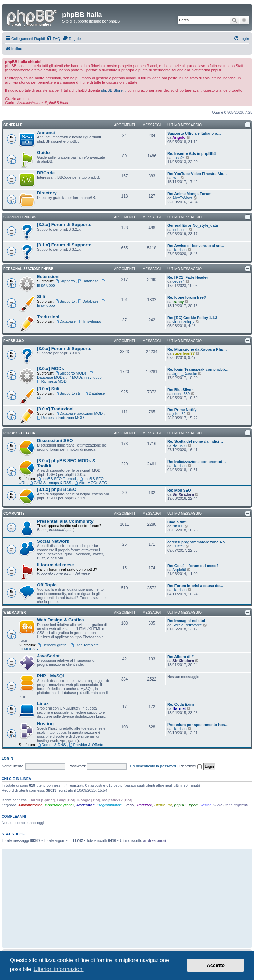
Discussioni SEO (55, 441)
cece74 (178, 281)
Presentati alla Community (65, 521)
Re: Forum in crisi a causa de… (195, 586)
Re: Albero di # (180, 657)
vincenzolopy (183, 322)
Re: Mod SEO (179, 490)
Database (89, 281)
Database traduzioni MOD (80, 413)
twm (176, 178)
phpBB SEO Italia (19, 433)
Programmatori (109, 805)
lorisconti (180, 230)
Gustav (178, 546)
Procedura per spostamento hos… (198, 725)
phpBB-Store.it (113, 90)
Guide (43, 153)
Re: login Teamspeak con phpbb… (198, 369)
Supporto (66, 281)
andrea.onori (155, 840)
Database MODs (66, 375)
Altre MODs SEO (91, 483)
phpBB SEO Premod (57, 479)
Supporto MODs (72, 373)
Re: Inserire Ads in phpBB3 (192, 153)
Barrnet (179, 708)
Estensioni (48, 276)
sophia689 (181, 394)
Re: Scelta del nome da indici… (195, 441)
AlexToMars (182, 198)
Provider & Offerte (86, 745)
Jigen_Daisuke (185, 374)
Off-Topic (47, 585)
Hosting (45, 724)
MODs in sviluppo (85, 377)
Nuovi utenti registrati (230, 805)
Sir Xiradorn (183, 494)
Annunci (46, 133)
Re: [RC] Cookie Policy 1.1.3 (192, 318)
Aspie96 (179, 570)
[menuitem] (53, 39)
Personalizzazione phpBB (28, 269)
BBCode (46, 173)
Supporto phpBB (19, 217)
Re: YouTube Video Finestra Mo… (197, 174)
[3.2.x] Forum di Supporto (64, 225)
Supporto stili (69, 393)
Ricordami (190, 766)
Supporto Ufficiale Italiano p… (194, 133)
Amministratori (30, 805)
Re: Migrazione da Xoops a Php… (197, 349)
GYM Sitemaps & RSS (51, 483)
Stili (41, 297)
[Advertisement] (127, 898)
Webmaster (15, 612)
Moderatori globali (59, 805)
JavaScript (48, 656)
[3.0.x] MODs (51, 369)
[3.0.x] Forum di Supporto (64, 348)
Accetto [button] (216, 965)
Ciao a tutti (177, 522)
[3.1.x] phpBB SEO (57, 489)
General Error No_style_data (193, 225)
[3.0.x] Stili (48, 389)
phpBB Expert (186, 805)
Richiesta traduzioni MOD (60, 418)
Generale (13, 125)
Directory (47, 193)
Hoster (205, 805)
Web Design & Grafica (60, 620)
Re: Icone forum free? (187, 297)
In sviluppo (90, 321)
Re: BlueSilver (180, 390)
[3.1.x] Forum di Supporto (64, 245)
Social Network (53, 541)
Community (14, 514)
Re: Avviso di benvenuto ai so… (196, 246)
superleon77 (184, 353)
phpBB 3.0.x (14, 341)
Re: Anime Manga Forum (189, 194)
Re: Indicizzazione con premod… (197, 462)
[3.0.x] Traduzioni (55, 409)
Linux (43, 704)
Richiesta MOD (52, 381)
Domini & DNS (52, 745)
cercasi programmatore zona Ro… (198, 542)
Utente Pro (163, 805)
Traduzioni (48, 317)
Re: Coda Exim (181, 704)
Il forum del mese (55, 565)
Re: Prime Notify (182, 410)
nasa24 (179, 158)
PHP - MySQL (51, 676)
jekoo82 (179, 414)
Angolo (179, 137)
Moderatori (86, 805)
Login (7, 758)
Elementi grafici (53, 645)
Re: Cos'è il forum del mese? (193, 566)
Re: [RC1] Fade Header (188, 277)
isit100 (178, 526)
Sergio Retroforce (187, 625)
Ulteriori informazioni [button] (59, 969)
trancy (178, 302)
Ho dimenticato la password (153, 766)
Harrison (180, 250)
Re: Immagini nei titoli (187, 621)
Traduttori (144, 805)
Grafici (129, 805)
